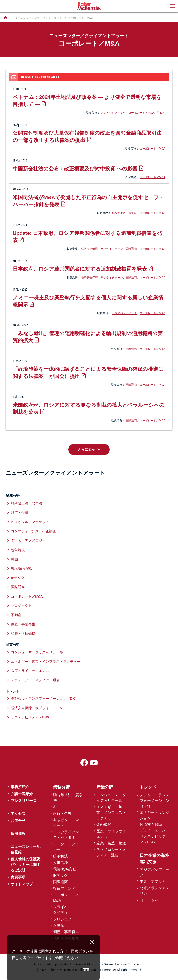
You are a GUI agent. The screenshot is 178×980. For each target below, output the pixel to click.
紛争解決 (18, 550)
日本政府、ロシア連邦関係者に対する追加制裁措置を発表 (80, 269)
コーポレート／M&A (141, 113)
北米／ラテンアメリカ (155, 891)
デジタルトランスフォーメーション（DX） (45, 698)
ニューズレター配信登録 (25, 849)
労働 (14, 559)
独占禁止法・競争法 (124, 213)
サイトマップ (22, 884)
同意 (86, 970)
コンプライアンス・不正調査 (33, 531)
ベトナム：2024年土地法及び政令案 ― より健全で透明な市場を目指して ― (87, 101)
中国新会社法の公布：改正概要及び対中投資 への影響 (75, 169)
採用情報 (18, 834)
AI (55, 807)
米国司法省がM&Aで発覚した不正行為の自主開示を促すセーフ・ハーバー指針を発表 (88, 201)
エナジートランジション (155, 815)
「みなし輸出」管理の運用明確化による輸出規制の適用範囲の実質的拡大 (88, 337)
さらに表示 (86, 449)
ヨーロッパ (149, 900)
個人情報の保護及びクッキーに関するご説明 (25, 865)
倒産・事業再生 (23, 624)
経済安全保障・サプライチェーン (102, 249)
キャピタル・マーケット (30, 522)
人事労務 (60, 863)
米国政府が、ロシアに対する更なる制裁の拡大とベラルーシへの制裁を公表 (89, 409)
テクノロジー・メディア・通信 (35, 680)
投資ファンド (64, 888)
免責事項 (18, 877)
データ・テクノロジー (28, 540)
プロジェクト (21, 606)
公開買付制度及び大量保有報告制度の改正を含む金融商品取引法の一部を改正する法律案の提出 (87, 137)
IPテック (18, 578)
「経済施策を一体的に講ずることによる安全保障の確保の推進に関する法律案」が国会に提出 (88, 373)
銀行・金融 (20, 513)
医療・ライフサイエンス (30, 671)
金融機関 (104, 825)
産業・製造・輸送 (111, 843)
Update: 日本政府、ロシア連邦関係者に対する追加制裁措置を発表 (87, 237)
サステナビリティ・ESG (30, 717)
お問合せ (18, 821)
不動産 (161, 113)
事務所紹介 (20, 787)
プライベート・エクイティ (68, 910)
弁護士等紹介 (22, 794)
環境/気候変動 (22, 568)
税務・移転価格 (23, 633)
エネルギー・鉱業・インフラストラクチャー (46, 661)
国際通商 (131, 249)
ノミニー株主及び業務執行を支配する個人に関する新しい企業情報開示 (88, 301)
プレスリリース (24, 801)
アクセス (18, 814)
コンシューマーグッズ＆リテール (37, 652)
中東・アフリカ (153, 882)
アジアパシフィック (113, 113)
